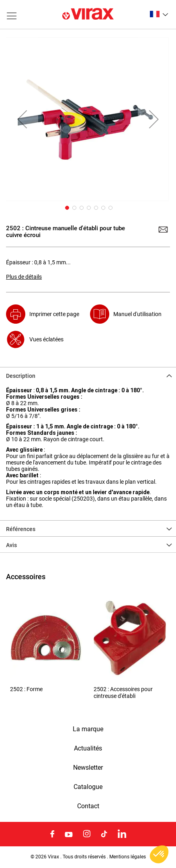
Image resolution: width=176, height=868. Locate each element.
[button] (159, 14)
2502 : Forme (26, 689)
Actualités (88, 748)
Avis (11, 545)
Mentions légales (128, 857)
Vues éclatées (46, 339)
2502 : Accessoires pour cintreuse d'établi (123, 693)
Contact (88, 806)
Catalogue (88, 787)
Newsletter (88, 768)
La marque (88, 729)
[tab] (88, 375)
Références (21, 529)
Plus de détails (24, 277)
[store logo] (88, 14)
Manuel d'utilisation (137, 314)
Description (21, 376)
